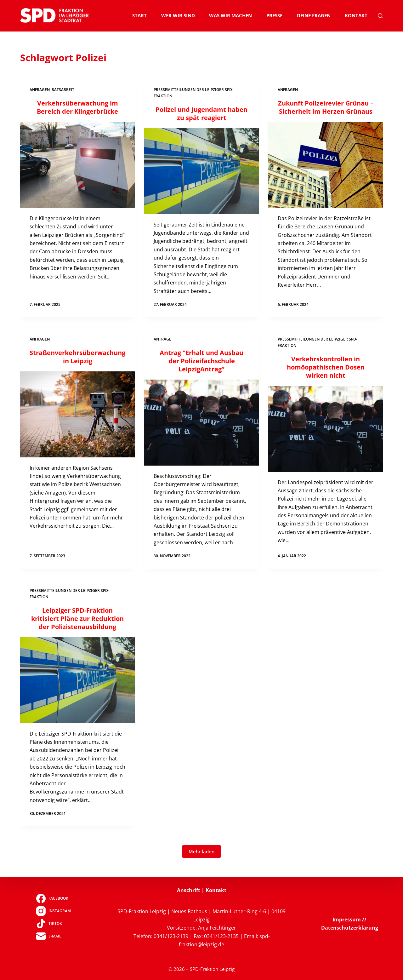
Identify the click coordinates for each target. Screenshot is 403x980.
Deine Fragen (314, 15)
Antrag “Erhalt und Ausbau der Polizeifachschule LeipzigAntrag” (201, 361)
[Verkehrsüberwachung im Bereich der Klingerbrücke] (77, 165)
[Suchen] (380, 16)
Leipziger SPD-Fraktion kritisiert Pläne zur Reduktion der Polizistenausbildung (77, 619)
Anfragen (40, 90)
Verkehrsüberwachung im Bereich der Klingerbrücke (77, 107)
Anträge (162, 339)
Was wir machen (230, 15)
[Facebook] (53, 898)
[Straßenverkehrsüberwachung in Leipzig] (77, 414)
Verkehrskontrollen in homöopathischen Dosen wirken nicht (326, 367)
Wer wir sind (178, 15)
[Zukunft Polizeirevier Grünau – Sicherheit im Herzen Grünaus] (326, 165)
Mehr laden (201, 851)
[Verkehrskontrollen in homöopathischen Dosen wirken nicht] (326, 429)
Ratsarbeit (63, 90)
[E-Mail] (53, 936)
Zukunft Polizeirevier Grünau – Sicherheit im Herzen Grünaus (326, 107)
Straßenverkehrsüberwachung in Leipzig (77, 357)
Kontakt (356, 15)
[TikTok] (53, 924)
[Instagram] (53, 911)
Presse (274, 15)
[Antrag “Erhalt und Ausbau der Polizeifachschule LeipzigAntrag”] (201, 423)
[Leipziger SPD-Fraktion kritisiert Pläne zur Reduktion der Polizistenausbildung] (77, 680)
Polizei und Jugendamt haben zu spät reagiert (201, 114)
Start (139, 15)
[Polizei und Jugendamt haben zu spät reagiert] (201, 171)
